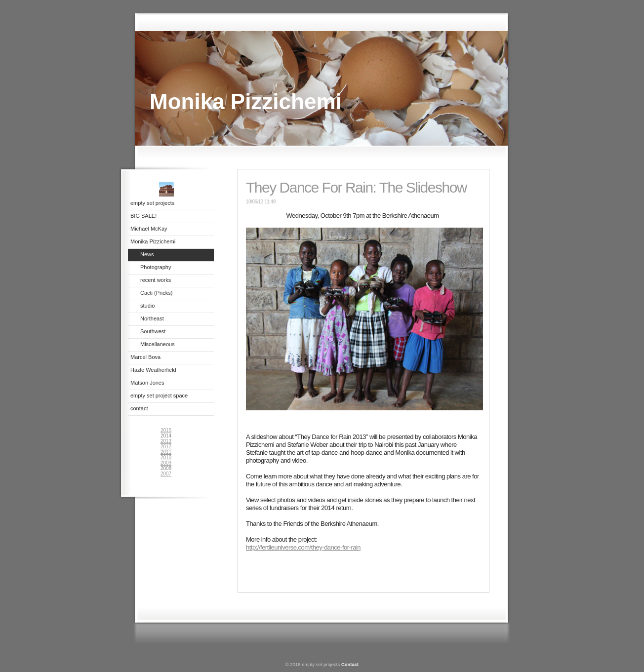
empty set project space (159, 395)
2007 (166, 474)
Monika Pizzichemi (153, 241)
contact (139, 408)
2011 (166, 452)
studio (147, 306)
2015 (166, 430)
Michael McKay (149, 229)
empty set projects (152, 203)
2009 (166, 463)
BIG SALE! (143, 216)
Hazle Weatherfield (153, 370)
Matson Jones (147, 383)
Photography (156, 267)
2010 (166, 457)
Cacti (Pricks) (156, 293)
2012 (166, 447)
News (147, 254)
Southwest (153, 331)
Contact (350, 664)
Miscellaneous (158, 344)
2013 (166, 441)
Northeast (152, 318)
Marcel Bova (145, 357)
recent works (156, 280)
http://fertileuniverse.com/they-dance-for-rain (303, 547)
